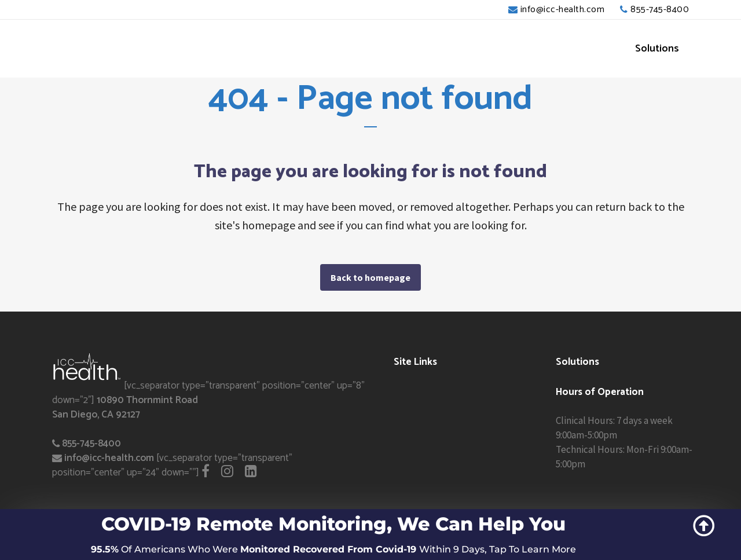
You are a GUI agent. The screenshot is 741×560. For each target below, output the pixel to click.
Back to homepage (370, 277)
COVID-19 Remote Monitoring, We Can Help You (333, 524)
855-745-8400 (660, 10)
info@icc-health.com (563, 10)
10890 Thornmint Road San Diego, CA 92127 (125, 407)
